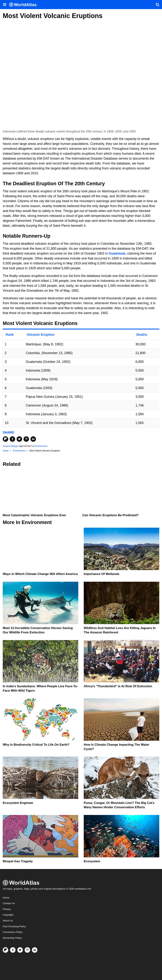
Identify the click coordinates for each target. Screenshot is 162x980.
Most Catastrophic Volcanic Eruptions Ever (34, 515)
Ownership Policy (12, 938)
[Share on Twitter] (19, 439)
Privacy (7, 909)
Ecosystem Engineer (18, 803)
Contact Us (9, 903)
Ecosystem (92, 861)
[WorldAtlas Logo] (24, 5)
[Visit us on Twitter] (20, 950)
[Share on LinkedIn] (33, 439)
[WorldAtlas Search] (157, 5)
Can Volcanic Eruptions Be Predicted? (111, 515)
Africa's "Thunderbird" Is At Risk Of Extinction (118, 686)
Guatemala (117, 253)
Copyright (8, 915)
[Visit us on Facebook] (13, 950)
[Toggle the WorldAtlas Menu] (5, 5)
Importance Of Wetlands (102, 574)
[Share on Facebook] (12, 439)
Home (6, 898)
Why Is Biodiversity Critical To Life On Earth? (36, 745)
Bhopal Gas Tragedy (18, 861)
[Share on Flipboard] (5, 439)
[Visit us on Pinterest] (27, 950)
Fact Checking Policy (14, 926)
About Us (8, 921)
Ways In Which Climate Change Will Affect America (40, 574)
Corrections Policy (13, 932)
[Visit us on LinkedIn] (35, 950)
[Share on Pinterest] (26, 439)
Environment (41, 446)
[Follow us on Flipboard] (5, 950)
